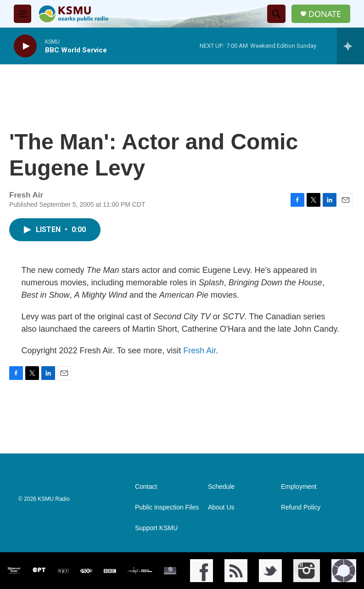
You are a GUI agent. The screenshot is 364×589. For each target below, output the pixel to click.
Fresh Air (199, 351)
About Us (221, 507)
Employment (299, 487)
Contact (146, 487)
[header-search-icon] (276, 14)
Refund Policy (301, 507)
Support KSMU (156, 528)
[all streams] (350, 46)
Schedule (221, 487)
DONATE (325, 14)
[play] (25, 46)
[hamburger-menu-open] (22, 14)
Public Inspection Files (167, 507)
